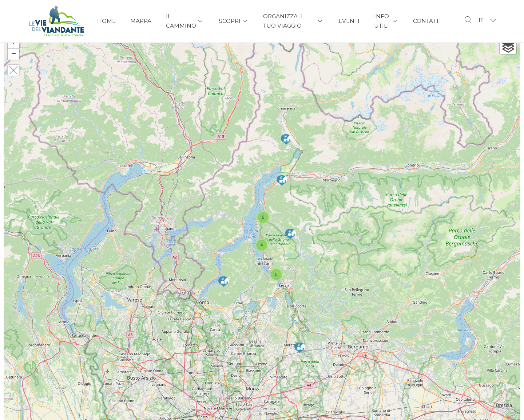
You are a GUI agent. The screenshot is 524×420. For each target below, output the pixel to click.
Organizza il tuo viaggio (293, 21)
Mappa (141, 21)
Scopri (234, 21)
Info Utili (386, 21)
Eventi (349, 21)
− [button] (14, 67)
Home (106, 21)
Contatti (427, 21)
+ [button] (14, 56)
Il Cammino (185, 21)
